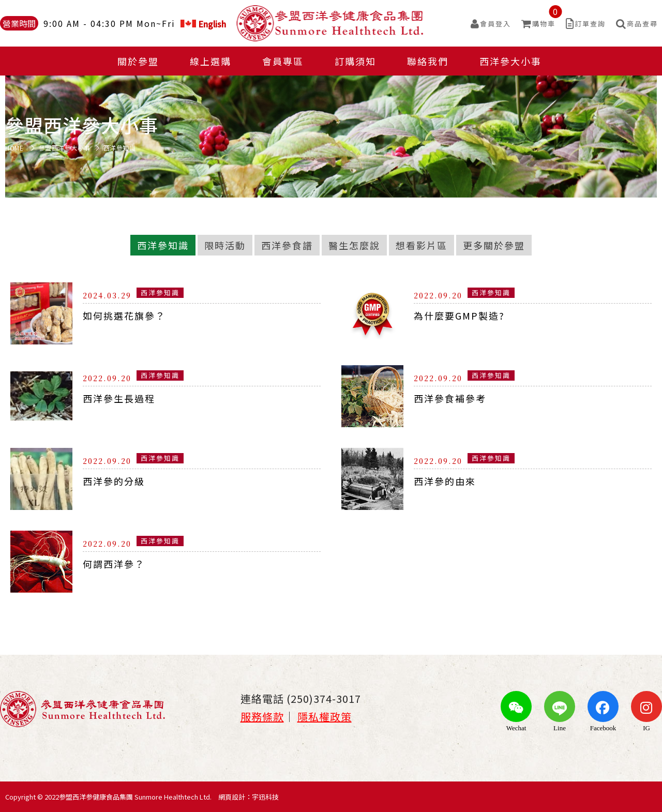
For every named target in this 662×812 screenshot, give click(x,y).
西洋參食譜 (287, 245)
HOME (14, 148)
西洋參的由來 (445, 481)
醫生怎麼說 (354, 245)
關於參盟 (138, 61)
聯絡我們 (428, 61)
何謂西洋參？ (114, 564)
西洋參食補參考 (450, 398)
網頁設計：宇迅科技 (249, 797)
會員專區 (283, 61)
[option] (331, 125)
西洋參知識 (163, 245)
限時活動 (225, 245)
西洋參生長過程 (119, 398)
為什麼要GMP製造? (459, 315)
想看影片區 (422, 245)
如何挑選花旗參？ (124, 315)
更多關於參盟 (494, 245)
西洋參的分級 (114, 481)
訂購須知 (355, 61)
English (203, 24)
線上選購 (210, 61)
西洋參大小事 (510, 61)
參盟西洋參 (331, 23)
